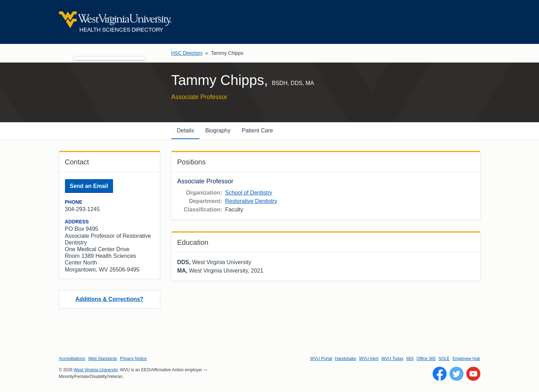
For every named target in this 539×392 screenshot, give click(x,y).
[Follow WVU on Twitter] (456, 374)
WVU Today (392, 359)
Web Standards (103, 359)
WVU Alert (369, 359)
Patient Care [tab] (257, 130)
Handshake (346, 359)
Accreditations (72, 359)
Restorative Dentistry (251, 201)
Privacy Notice (133, 359)
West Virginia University (96, 370)
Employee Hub (466, 359)
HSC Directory (187, 53)
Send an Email (89, 186)
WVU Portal (321, 359)
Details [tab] (186, 130)
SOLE (444, 359)
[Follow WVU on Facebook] (440, 374)
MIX (410, 359)
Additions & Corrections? (110, 299)
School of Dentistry (249, 193)
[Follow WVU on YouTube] (473, 374)
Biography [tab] (218, 130)
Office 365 (426, 359)
